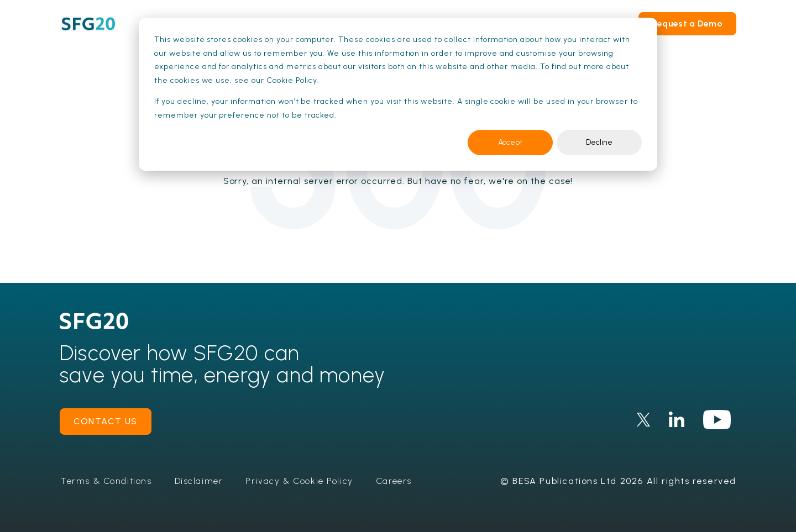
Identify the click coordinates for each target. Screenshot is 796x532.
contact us (106, 421)
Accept (510, 142)
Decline (599, 142)
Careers (396, 481)
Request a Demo (687, 23)
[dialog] (398, 94)
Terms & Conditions (107, 481)
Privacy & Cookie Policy (301, 481)
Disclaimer (200, 481)
